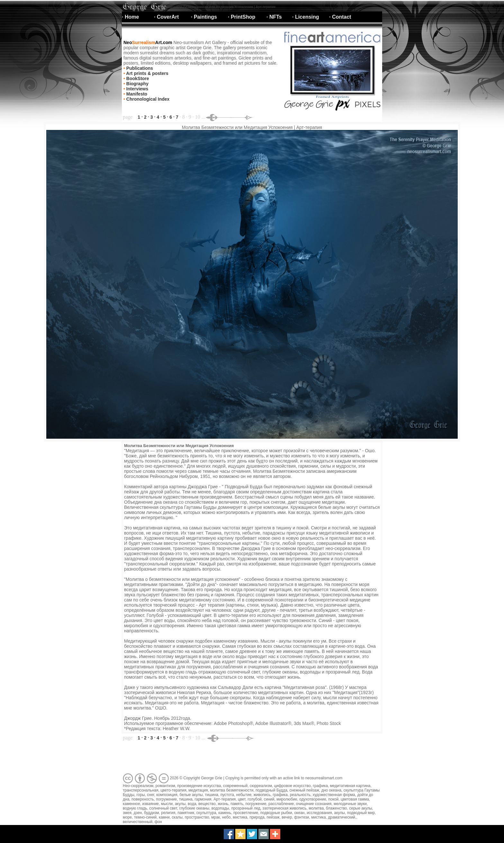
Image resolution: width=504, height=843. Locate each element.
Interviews (137, 89)
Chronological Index (147, 99)
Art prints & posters (147, 73)
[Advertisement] (239, 758)
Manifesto (136, 94)
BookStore (137, 78)
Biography (137, 84)
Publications (139, 68)
